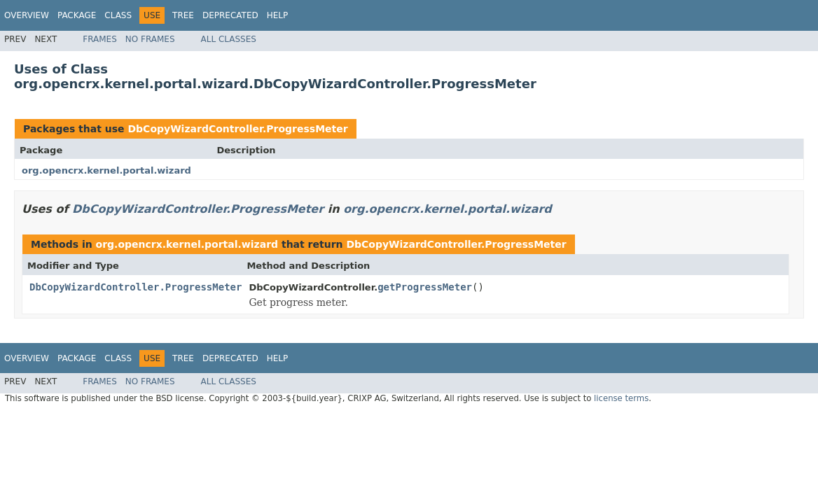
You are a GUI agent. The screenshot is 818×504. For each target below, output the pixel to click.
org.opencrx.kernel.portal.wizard (106, 170)
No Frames (150, 39)
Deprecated (230, 15)
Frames (100, 39)
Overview (27, 15)
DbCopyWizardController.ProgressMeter (237, 129)
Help (278, 15)
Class (118, 15)
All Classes (229, 39)
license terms (621, 398)
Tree (183, 15)
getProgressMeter (425, 287)
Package (77, 15)
